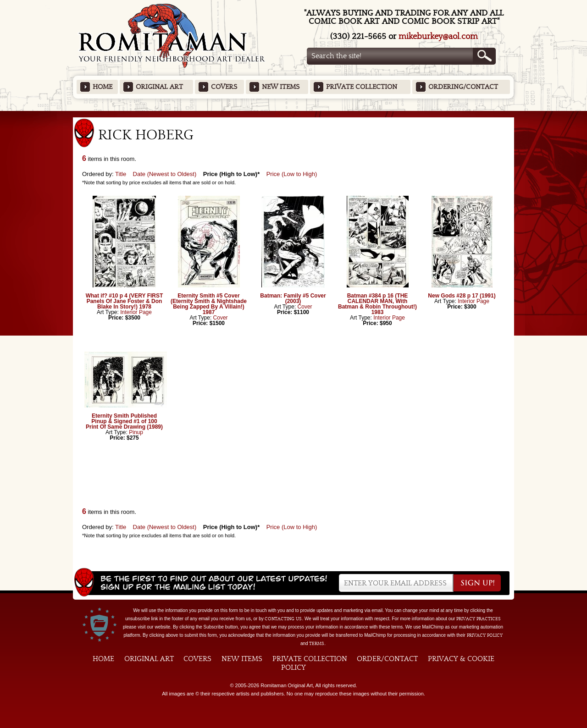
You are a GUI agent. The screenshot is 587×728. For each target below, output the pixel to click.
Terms (317, 644)
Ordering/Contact (463, 87)
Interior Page (136, 312)
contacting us (283, 619)
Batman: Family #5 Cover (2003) (293, 298)
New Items (281, 87)
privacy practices (479, 619)
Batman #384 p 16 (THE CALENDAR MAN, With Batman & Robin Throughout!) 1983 (377, 304)
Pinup (136, 432)
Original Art (159, 87)
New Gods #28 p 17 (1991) (462, 296)
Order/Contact (387, 659)
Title (121, 174)
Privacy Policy (485, 635)
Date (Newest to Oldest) (165, 174)
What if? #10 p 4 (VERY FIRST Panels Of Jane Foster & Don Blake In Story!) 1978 (125, 301)
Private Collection (362, 87)
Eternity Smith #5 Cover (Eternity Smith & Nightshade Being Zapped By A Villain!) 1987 (209, 304)
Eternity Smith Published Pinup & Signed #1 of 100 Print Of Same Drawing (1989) (124, 421)
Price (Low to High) (292, 174)
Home (102, 87)
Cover (221, 318)
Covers (224, 87)
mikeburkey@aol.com (438, 36)
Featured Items (294, 114)
